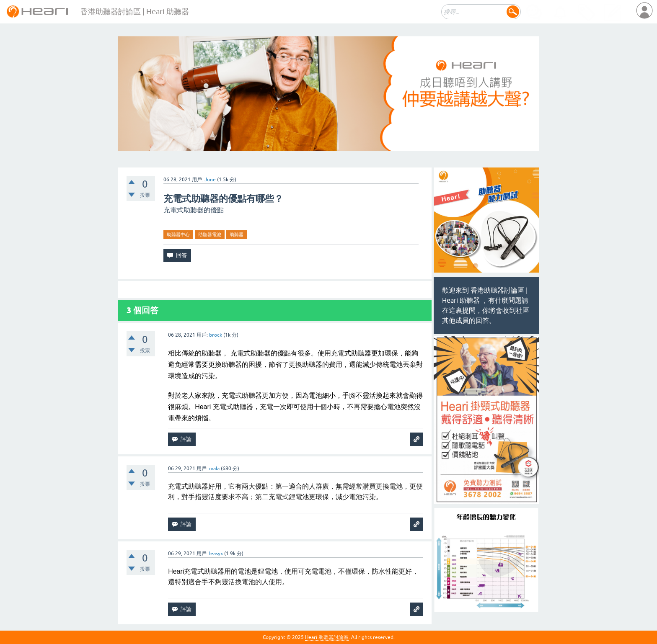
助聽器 (237, 234)
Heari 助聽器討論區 (327, 637)
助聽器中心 (178, 234)
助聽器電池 (210, 234)
